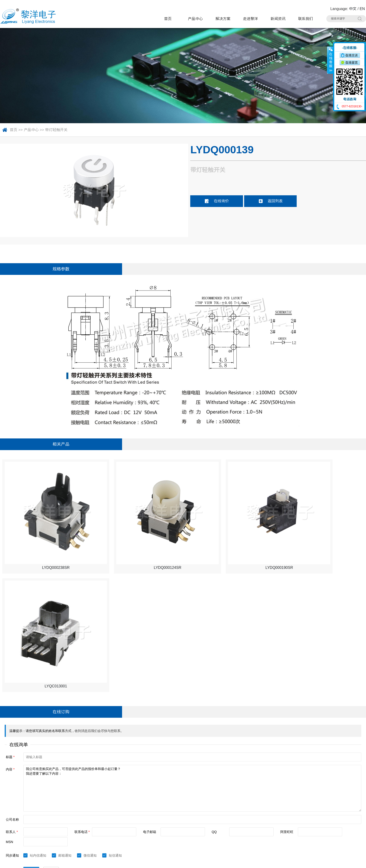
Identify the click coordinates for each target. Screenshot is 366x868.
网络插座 (222, 812)
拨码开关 (101, 838)
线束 (158, 830)
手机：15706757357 (19, 821)
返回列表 (271, 201)
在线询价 (217, 201)
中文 (353, 9)
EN (362, 9)
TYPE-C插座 (104, 812)
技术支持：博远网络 (349, 861)
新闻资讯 (278, 19)
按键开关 (283, 794)
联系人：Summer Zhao (22, 812)
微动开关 (101, 803)
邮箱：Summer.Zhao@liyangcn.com (32, 830)
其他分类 (162, 838)
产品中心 (195, 19)
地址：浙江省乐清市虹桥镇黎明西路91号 (36, 795)
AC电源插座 (164, 821)
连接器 (220, 830)
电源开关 (222, 803)
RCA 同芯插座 (287, 821)
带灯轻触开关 (56, 130)
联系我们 (306, 19)
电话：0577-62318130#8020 (26, 803)
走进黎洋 (250, 19)
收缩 (330, 60)
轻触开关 (162, 794)
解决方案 (223, 19)
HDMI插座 (163, 812)
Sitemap (73, 861)
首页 (168, 19)
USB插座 (283, 803)
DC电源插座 (104, 821)
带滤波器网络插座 (290, 812)
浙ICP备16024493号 (316, 861)
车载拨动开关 (286, 830)
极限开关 (222, 794)
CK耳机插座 (225, 821)
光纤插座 (101, 830)
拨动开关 (162, 803)
